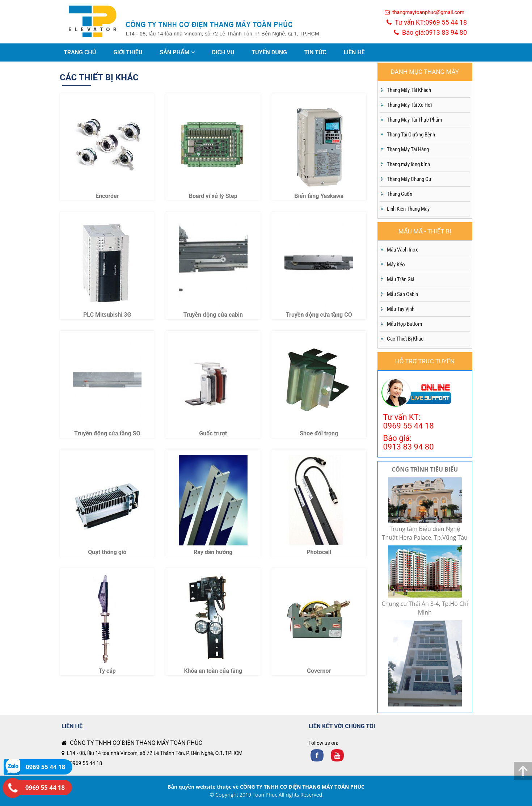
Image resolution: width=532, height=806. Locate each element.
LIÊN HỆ (354, 52)
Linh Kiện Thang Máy (408, 209)
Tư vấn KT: (427, 22)
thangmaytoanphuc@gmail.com (425, 12)
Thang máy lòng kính (408, 164)
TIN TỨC (315, 52)
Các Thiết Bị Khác (405, 339)
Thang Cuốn (400, 194)
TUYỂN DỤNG (269, 52)
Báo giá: (430, 32)
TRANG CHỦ (80, 52)
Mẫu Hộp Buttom (404, 324)
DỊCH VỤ (223, 52)
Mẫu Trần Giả (401, 279)
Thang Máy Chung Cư (409, 179)
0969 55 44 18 (86, 763)
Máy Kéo (396, 265)
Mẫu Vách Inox (402, 250)
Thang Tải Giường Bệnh (411, 135)
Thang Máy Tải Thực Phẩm (414, 120)
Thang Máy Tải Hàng (408, 149)
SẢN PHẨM (177, 52)
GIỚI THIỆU (128, 52)
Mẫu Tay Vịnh (401, 309)
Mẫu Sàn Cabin (402, 294)
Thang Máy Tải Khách (409, 90)
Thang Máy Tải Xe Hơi (409, 105)
